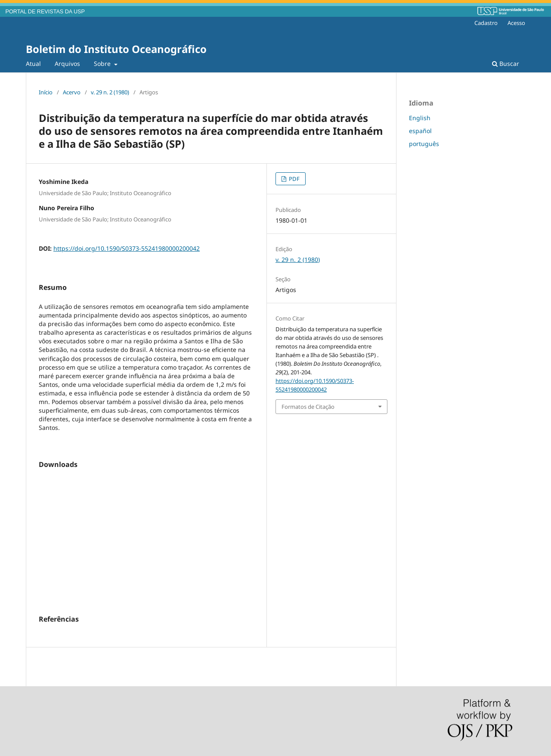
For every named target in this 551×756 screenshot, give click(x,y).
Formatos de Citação (308, 407)
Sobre (103, 64)
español (420, 131)
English (420, 118)
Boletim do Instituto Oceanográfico (116, 49)
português (424, 144)
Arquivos (67, 64)
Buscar (506, 64)
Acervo (72, 92)
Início (46, 92)
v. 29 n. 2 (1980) (110, 92)
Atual (33, 64)
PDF (294, 179)
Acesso (516, 23)
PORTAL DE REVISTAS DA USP (45, 12)
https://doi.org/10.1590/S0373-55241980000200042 (127, 248)
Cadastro (486, 23)
